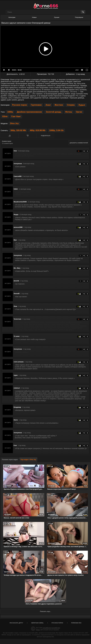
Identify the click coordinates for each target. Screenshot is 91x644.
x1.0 (77, 70)
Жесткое (59, 105)
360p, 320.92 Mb (18, 130)
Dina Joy (14, 123)
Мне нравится (10, 136)
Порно (38, 630)
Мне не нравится (28, 136)
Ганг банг (16, 116)
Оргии (79, 112)
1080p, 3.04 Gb (56, 130)
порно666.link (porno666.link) (51, 628)
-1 (87, 151)
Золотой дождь (54, 112)
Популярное (79, 17)
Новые (34, 17)
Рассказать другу (16, 623)
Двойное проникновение (29, 112)
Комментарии (7, 141)
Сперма (71, 105)
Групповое (36, 105)
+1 (84, 151)
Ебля (5, 116)
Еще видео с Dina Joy (28, 460)
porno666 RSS (76, 623)
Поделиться (45, 136)
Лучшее (57, 17)
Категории (12, 17)
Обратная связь (37, 623)
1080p (10, 112)
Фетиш (69, 112)
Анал (48, 105)
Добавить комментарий (79, 143)
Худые (82, 105)
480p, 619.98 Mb (38, 130)
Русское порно (20, 105)
